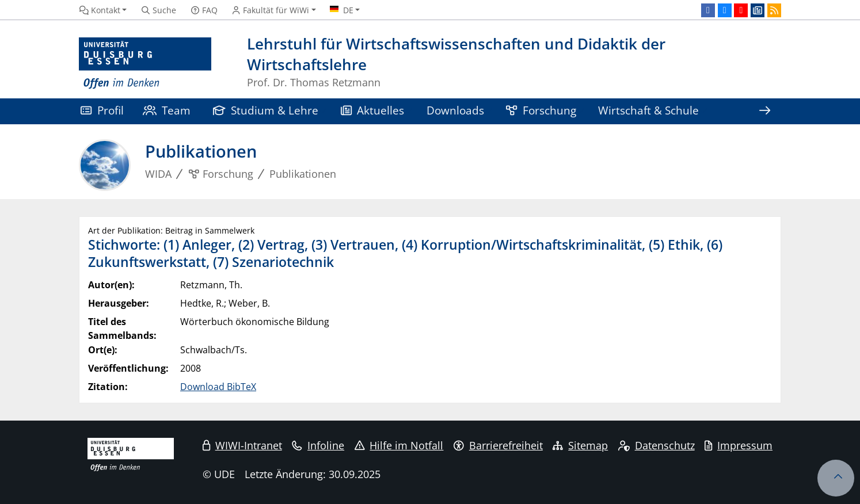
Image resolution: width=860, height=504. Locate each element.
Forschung (541, 110)
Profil (102, 110)
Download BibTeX (218, 387)
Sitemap (580, 445)
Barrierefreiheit (498, 445)
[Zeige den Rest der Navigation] (764, 111)
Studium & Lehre (266, 110)
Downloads (455, 110)
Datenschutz (657, 445)
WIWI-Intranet (242, 445)
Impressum (739, 445)
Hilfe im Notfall (399, 445)
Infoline (318, 445)
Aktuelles (373, 110)
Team (167, 110)
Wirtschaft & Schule (648, 110)
